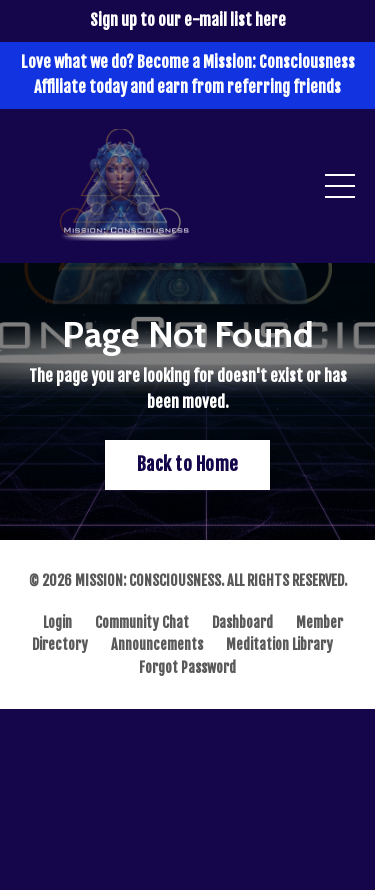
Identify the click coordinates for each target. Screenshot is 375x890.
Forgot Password (187, 667)
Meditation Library (279, 644)
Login (57, 622)
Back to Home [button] (187, 464)
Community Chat (142, 622)
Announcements (157, 644)
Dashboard (242, 622)
